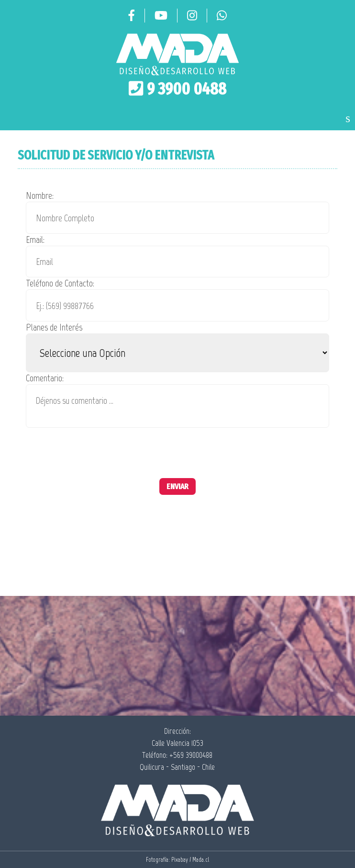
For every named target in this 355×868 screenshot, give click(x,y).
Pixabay (180, 860)
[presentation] (99, 450)
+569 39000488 (191, 755)
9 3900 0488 (187, 89)
